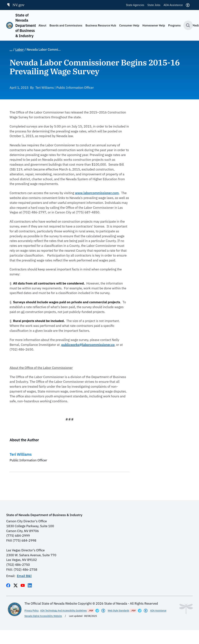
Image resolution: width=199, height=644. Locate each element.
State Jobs (154, 5)
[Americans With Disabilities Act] (103, 611)
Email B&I (24, 576)
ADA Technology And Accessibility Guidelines (63, 610)
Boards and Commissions (66, 25)
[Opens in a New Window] (97, 611)
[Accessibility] (188, 5)
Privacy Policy (32, 610)
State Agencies (135, 5)
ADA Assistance (173, 5)
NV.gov (15, 5)
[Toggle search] (188, 25)
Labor (20, 49)
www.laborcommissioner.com (97, 193)
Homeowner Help (154, 25)
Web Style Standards (119, 610)
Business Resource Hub (101, 25)
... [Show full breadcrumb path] (11, 49)
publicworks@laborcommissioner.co (88, 345)
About (42, 25)
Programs (175, 25)
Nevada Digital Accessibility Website (43, 616)
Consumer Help (129, 25)
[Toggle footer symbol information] (186, 609)
